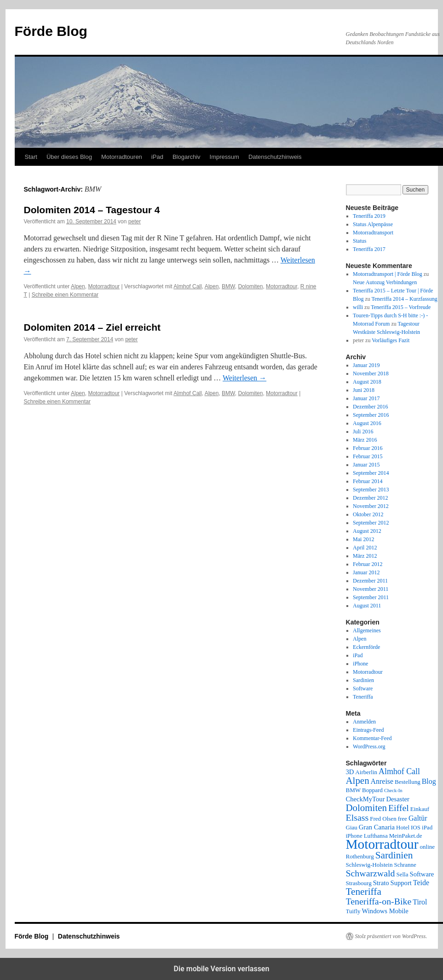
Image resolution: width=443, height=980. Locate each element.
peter (135, 222)
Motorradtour (104, 286)
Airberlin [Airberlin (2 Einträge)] (366, 772)
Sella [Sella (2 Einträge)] (402, 874)
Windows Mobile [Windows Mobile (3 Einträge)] (385, 911)
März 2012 (365, 556)
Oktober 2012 (368, 514)
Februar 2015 (368, 456)
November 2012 (371, 506)
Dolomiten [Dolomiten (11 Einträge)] (366, 808)
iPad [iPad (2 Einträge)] (427, 827)
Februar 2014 (368, 481)
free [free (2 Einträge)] (403, 819)
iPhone (360, 664)
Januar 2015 (366, 465)
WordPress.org (369, 747)
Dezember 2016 (370, 407)
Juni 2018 (364, 390)
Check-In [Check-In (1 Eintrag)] (393, 790)
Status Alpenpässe (373, 224)
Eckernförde (366, 647)
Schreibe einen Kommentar (65, 295)
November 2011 (371, 589)
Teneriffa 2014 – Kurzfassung (405, 299)
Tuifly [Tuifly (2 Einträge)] (353, 911)
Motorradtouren (122, 157)
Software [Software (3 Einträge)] (422, 874)
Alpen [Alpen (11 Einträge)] (358, 781)
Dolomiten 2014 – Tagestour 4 (92, 210)
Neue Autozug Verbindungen (385, 282)
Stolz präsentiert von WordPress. (391, 936)
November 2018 (371, 373)
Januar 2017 (366, 398)
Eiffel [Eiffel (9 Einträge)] (399, 808)
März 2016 (365, 440)
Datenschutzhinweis (275, 157)
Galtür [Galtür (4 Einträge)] (418, 818)
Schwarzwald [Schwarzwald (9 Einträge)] (371, 873)
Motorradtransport (373, 233)
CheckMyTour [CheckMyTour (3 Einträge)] (365, 799)
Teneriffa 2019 (369, 216)
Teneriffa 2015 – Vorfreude (401, 307)
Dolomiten (250, 286)
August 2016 (367, 423)
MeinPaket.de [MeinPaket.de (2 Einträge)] (406, 836)
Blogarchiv (187, 157)
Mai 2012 (363, 539)
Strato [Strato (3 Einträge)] (381, 883)
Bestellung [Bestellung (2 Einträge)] (408, 782)
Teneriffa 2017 (369, 249)
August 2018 (367, 382)
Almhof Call (187, 286)
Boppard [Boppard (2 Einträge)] (372, 790)
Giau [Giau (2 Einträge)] (352, 827)
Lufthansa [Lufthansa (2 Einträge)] (376, 836)
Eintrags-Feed (368, 730)
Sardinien (363, 680)
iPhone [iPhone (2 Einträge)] (354, 836)
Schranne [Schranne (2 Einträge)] (405, 865)
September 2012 (371, 523)
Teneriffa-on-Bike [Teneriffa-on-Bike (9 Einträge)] (379, 901)
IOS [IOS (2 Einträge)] (416, 827)
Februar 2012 (368, 564)
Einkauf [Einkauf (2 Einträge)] (420, 809)
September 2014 (371, 473)
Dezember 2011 (370, 581)
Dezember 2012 (370, 498)
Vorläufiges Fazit (391, 340)
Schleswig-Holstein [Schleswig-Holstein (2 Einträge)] (369, 865)
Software (363, 688)
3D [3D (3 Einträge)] (350, 772)
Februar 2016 (368, 448)
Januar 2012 (366, 572)
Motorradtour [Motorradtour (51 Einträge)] (382, 844)
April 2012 (365, 548)
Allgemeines (367, 630)
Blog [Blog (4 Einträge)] (429, 781)
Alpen (78, 286)
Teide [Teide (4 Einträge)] (421, 883)
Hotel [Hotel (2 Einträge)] (403, 827)
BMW (228, 286)
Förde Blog (51, 31)
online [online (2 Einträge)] (428, 847)
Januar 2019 (366, 365)
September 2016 (371, 415)
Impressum (224, 157)
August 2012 (367, 531)
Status (360, 241)
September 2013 (371, 490)
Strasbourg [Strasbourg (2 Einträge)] (359, 883)
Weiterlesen (245, 378)
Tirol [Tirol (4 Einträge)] (420, 902)
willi (358, 307)
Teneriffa (363, 697)
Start (31, 157)
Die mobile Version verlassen (222, 969)
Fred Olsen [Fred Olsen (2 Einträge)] (383, 819)
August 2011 (367, 606)
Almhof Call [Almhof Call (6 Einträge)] (399, 771)
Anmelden (364, 722)
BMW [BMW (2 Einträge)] (354, 790)
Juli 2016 (363, 432)
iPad (157, 157)
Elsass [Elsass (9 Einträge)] (357, 817)
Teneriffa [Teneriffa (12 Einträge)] (364, 892)
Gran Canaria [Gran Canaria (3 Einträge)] (377, 827)
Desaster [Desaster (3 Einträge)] (398, 799)
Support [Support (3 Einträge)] (401, 883)
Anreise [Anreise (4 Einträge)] (382, 781)
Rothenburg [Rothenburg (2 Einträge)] (360, 856)
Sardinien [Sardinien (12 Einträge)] (394, 855)
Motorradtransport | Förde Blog (388, 274)
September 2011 (371, 597)
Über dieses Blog (69, 157)
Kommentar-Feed (372, 738)
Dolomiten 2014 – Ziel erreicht (92, 327)
